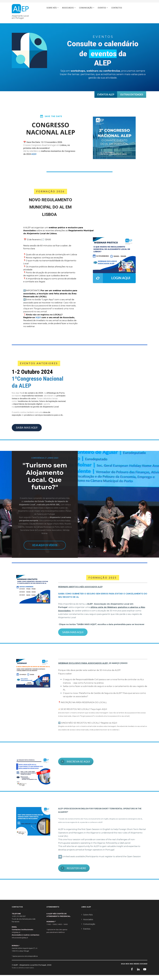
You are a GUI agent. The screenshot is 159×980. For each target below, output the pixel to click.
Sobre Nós (87, 915)
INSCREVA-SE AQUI (75, 761)
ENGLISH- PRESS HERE (134, 18)
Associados (87, 920)
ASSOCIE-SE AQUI (136, 8)
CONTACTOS (117, 8)
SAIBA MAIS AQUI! (27, 428)
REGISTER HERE (73, 868)
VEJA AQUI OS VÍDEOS (45, 545)
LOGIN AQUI (112, 278)
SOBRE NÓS (52, 8)
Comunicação (88, 924)
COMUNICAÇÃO (86, 8)
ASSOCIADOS (68, 8)
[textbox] (103, 606)
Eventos (86, 929)
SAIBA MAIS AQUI (73, 632)
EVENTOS (102, 8)
